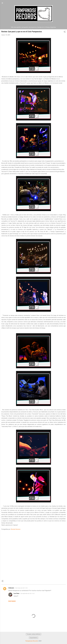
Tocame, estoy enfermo (34, 634)
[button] (65, 32)
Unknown (11, 588)
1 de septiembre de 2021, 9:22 (27, 593)
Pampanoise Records (32, 641)
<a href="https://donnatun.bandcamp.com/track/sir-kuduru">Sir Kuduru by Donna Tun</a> (33, 555)
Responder (12, 601)
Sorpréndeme (34, 638)
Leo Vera (16, 593)
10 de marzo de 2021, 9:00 (21, 588)
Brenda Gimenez (16, 529)
